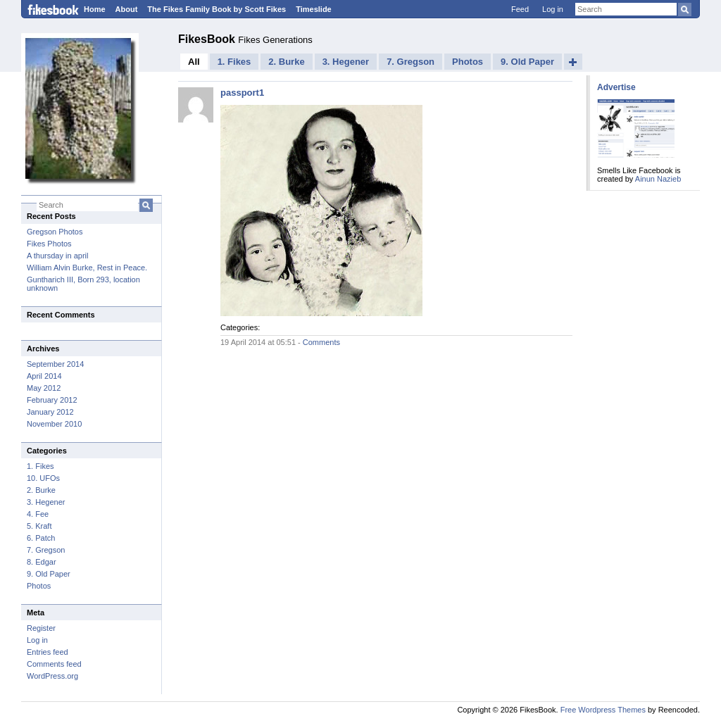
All (194, 62)
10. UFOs (43, 478)
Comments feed (54, 664)
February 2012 (52, 400)
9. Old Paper (49, 574)
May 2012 (44, 388)
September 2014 (55, 364)
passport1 (242, 93)
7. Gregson (46, 550)
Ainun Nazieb (658, 179)
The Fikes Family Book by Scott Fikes (217, 9)
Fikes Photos (49, 244)
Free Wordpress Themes (603, 710)
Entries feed (48, 652)
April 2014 (44, 376)
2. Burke (41, 490)
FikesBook (208, 39)
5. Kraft (39, 526)
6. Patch (41, 538)
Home (95, 9)
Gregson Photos (55, 232)
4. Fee (38, 514)
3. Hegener (46, 502)
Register (41, 628)
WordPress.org (52, 676)
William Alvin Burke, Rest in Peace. (87, 268)
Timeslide (314, 9)
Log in (553, 9)
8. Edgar (42, 562)
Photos (39, 586)
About (127, 9)
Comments (321, 342)
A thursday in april (57, 256)
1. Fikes (40, 466)
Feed (520, 9)
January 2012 (50, 412)
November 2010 (54, 424)
